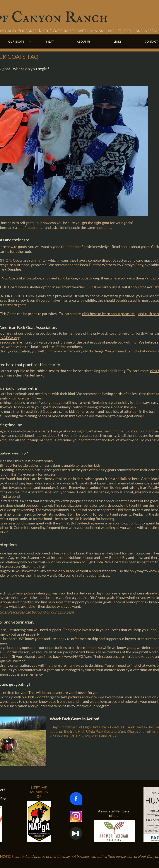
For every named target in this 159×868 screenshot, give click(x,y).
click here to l (93, 314)
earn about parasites (119, 314)
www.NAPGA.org (79, 656)
